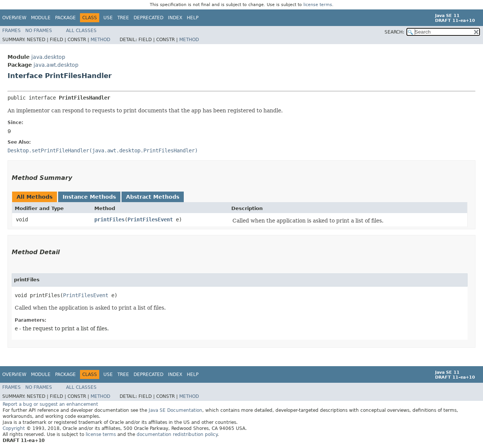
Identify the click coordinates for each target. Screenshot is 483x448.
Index (175, 18)
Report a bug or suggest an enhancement (50, 404)
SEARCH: (394, 32)
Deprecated (148, 18)
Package (65, 18)
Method (100, 40)
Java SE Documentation (175, 410)
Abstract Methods (153, 197)
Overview (14, 18)
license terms (318, 5)
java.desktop (48, 57)
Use (108, 18)
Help (193, 18)
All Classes (81, 31)
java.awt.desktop (56, 65)
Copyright (14, 428)
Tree (123, 18)
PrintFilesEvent (150, 219)
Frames (12, 31)
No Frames (39, 31)
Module (41, 18)
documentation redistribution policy (177, 434)
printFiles (109, 219)
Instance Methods (89, 197)
